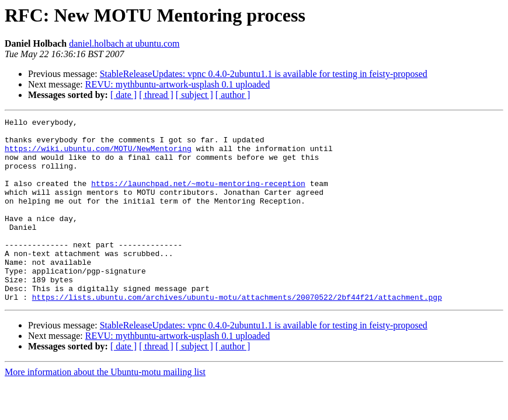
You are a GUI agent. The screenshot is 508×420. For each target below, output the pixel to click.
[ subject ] (194, 95)
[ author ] (233, 95)
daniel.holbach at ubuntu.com (124, 43)
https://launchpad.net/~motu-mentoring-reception (198, 197)
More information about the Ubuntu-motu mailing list (105, 409)
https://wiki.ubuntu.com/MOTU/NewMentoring (98, 155)
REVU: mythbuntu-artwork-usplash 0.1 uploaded (178, 84)
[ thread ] (156, 95)
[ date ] (123, 95)
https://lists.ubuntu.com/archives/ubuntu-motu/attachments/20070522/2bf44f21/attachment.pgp (237, 334)
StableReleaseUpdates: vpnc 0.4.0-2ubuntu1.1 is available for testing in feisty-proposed (264, 74)
